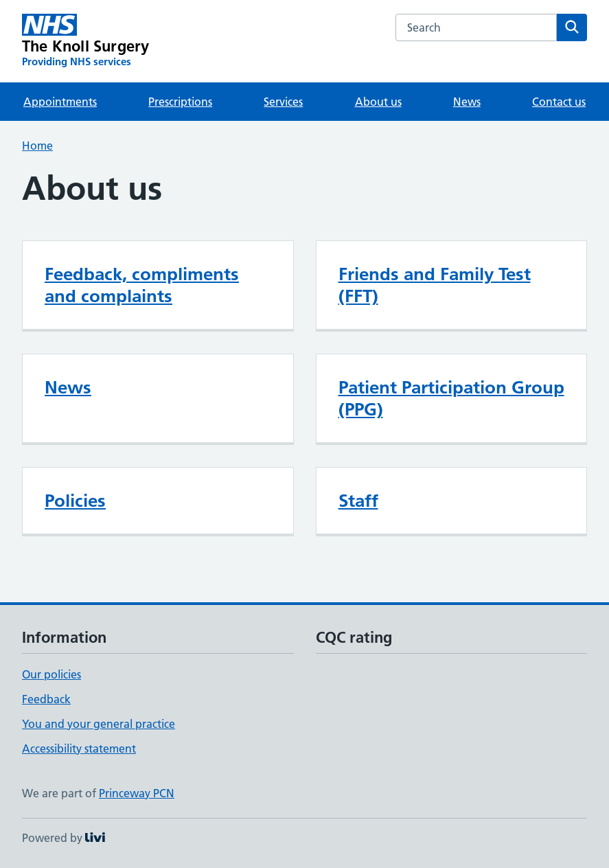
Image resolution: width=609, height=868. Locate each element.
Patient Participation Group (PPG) (451, 398)
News (467, 102)
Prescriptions (180, 102)
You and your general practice (99, 724)
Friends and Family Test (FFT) (435, 285)
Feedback (46, 699)
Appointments (60, 102)
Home (37, 146)
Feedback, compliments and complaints (142, 285)
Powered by (64, 838)
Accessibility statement (79, 749)
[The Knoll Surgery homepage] (85, 41)
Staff (358, 501)
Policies (75, 501)
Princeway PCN (137, 793)
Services (283, 102)
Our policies (51, 674)
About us (378, 102)
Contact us (559, 102)
